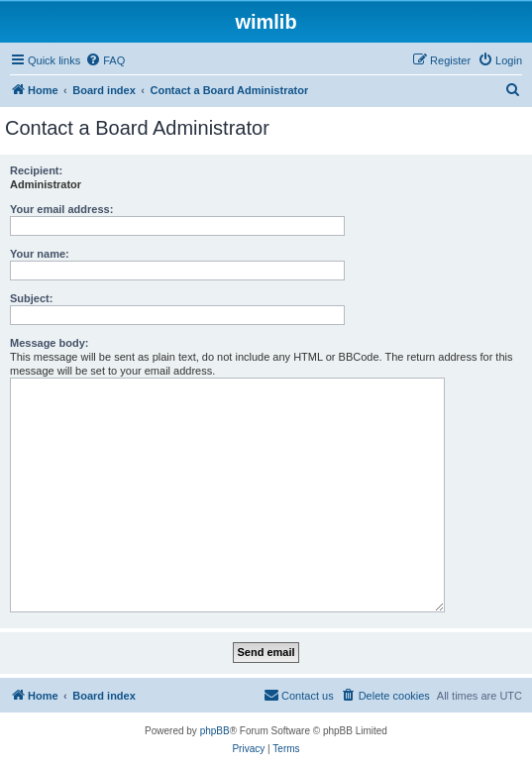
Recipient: (36, 170)
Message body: (49, 343)
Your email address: (61, 209)
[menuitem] (105, 60)
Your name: (40, 254)
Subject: (31, 298)
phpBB (215, 731)
